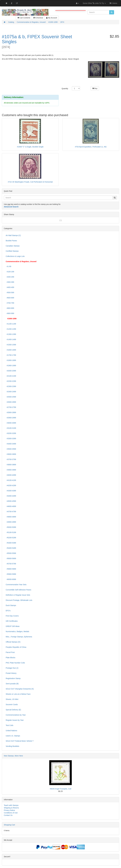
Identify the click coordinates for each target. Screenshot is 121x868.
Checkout (38, 18)
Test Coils (10, 725)
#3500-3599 (11, 449)
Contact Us (8, 815)
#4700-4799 (11, 512)
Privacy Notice (9, 810)
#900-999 (10, 313)
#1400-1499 (11, 339)
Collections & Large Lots (15, 256)
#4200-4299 (11, 485)
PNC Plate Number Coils (15, 663)
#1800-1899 (11, 360)
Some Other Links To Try (94, 3)
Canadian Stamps (13, 246)
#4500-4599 (11, 501)
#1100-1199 (11, 324)
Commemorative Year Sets (16, 585)
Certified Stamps (12, 251)
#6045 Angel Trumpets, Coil (61, 789)
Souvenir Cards (12, 704)
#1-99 (8, 266)
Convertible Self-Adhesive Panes (18, 590)
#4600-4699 (11, 506)
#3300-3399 (11, 439)
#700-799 (10, 303)
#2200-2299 (11, 381)
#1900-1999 (11, 366)
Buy (95, 88)
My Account (52, 18)
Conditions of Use (11, 813)
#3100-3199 (11, 428)
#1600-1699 (11, 350)
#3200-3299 (11, 433)
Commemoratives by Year (16, 715)
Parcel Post (10, 652)
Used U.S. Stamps (13, 736)
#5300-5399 (11, 543)
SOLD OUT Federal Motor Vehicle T (20, 741)
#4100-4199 (11, 480)
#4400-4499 (11, 496)
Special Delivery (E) (13, 710)
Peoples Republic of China (16, 647)
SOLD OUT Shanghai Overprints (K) (20, 689)
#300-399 (10, 282)
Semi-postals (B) (12, 684)
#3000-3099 (11, 423)
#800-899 (10, 308)
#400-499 (10, 287)
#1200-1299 (11, 329)
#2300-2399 (11, 386)
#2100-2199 (11, 376)
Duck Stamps (11, 605)
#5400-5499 (11, 548)
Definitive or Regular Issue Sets (18, 595)
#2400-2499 (11, 392)
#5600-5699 (11, 558)
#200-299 (10, 277)
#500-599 (10, 293)
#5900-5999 (11, 574)
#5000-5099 (11, 527)
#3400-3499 (11, 444)
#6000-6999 (11, 579)
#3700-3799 (11, 459)
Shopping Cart (9, 825)
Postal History (11, 673)
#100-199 (10, 272)
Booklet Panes (11, 241)
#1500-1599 (11, 345)
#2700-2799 (11, 407)
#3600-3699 (11, 454)
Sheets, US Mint (12, 699)
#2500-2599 (11, 397)
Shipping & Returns (11, 808)
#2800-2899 (11, 412)
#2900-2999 (11, 418)
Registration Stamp (13, 678)
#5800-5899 (11, 569)
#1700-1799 (11, 355)
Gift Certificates (12, 621)
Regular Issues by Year (15, 720)
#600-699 (10, 298)
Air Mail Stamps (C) (13, 235)
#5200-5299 (11, 538)
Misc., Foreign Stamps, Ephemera (19, 637)
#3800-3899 (11, 465)
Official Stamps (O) (13, 642)
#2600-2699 (11, 402)
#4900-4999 (11, 522)
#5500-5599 (11, 553)
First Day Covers (12, 616)
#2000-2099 (11, 371)
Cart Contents (24, 18)
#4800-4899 (11, 517)
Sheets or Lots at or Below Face (18, 694)
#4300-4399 (11, 491)
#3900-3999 (11, 470)
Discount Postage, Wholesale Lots (19, 600)
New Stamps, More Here (13, 756)
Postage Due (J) (12, 668)
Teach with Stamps (11, 805)
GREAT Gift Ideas (13, 626)
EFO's (8, 611)
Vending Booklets (12, 746)
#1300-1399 (11, 334)
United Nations (11, 731)
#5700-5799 (11, 564)
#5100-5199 (11, 532)
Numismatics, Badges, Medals (17, 631)
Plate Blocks (11, 658)
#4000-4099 (11, 475)
